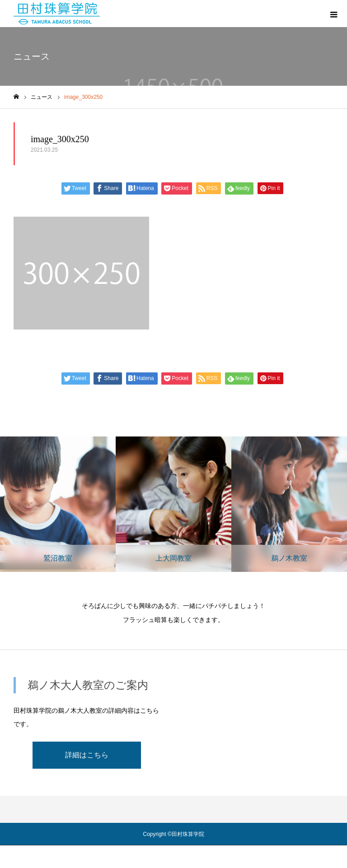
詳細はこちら (87, 755)
